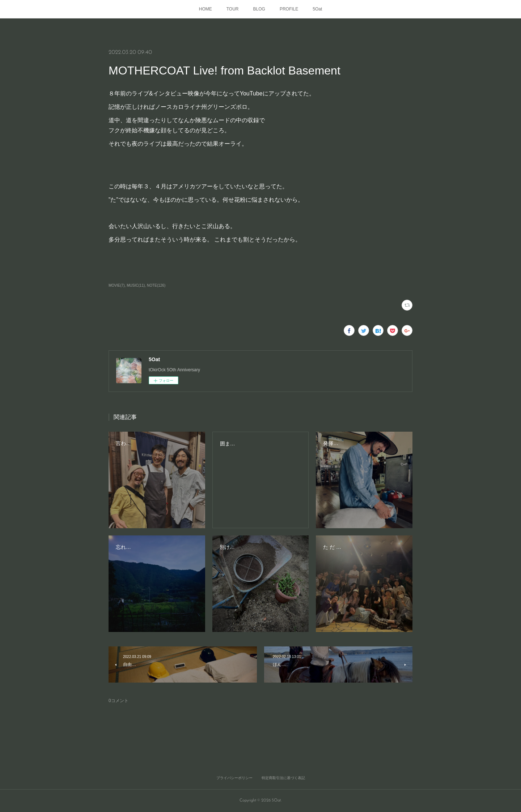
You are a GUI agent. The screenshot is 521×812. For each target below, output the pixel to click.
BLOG (259, 9)
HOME (206, 9)
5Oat (317, 9)
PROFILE (289, 9)
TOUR (233, 9)
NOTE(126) (156, 285)
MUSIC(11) (136, 285)
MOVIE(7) (117, 285)
